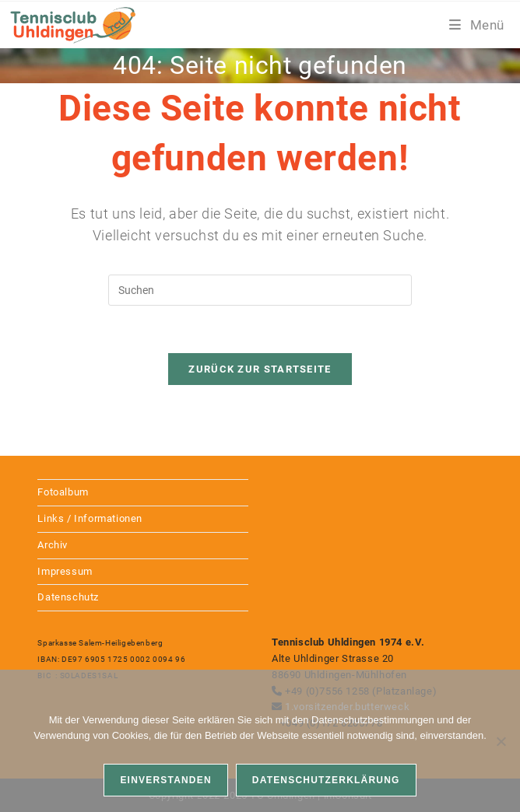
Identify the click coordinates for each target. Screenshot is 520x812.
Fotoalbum (63, 492)
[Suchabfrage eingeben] (260, 290)
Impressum (65, 571)
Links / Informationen (90, 518)
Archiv (53, 545)
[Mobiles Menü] (477, 25)
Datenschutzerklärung (326, 780)
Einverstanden (165, 780)
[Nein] (501, 741)
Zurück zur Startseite (260, 369)
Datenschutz (68, 597)
